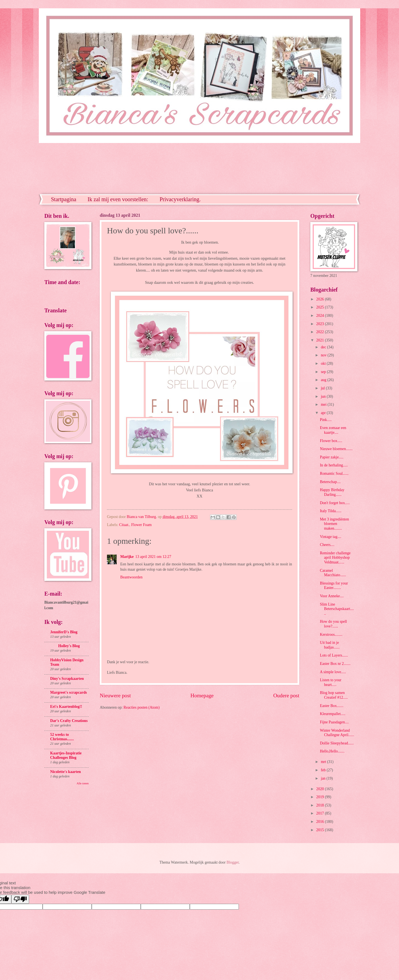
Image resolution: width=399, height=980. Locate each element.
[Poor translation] (20, 899)
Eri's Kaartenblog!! (66, 707)
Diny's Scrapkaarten (67, 679)
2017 (320, 813)
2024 (320, 316)
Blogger (233, 862)
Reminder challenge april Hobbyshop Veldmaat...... (335, 558)
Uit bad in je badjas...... (330, 645)
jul (323, 388)
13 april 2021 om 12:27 (153, 557)
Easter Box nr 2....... (335, 664)
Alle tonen (83, 783)
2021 (320, 340)
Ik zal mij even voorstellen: (118, 199)
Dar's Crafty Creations (69, 721)
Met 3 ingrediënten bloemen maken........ (334, 524)
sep (324, 372)
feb (324, 770)
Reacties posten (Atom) (142, 707)
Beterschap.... (330, 482)
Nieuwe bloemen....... (336, 449)
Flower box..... (331, 441)
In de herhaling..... (334, 465)
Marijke (127, 557)
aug (324, 380)
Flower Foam (141, 525)
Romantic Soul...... (334, 474)
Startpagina (64, 199)
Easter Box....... (332, 706)
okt (324, 363)
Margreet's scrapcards (69, 692)
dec (324, 347)
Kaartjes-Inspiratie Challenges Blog (66, 755)
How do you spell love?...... (333, 624)
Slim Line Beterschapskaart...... (337, 609)
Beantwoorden (131, 577)
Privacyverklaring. (180, 199)
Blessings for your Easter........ (334, 586)
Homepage (202, 696)
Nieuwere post (115, 696)
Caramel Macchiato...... (333, 573)
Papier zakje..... (332, 457)
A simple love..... (333, 672)
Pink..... (326, 420)
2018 (320, 805)
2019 (320, 797)
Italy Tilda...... (331, 511)
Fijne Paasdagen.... (334, 722)
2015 (320, 830)
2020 (320, 789)
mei (324, 404)
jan (324, 778)
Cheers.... (327, 545)
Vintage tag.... (330, 537)
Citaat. (124, 525)
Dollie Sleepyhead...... (337, 743)
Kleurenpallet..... (332, 714)
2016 (320, 822)
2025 (320, 307)
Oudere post (286, 696)
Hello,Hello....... (332, 751)
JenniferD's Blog (64, 632)
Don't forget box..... (335, 503)
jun (324, 396)
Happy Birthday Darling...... (332, 492)
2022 (320, 332)
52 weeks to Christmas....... (62, 737)
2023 (320, 324)
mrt (324, 762)
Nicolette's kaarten (66, 772)
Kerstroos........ (331, 635)
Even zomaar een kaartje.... (333, 430)
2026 (320, 299)
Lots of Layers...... (334, 655)
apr (324, 413)
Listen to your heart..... (330, 682)
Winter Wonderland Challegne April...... (337, 733)
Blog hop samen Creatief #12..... (334, 695)
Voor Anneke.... (332, 596)
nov (324, 355)
